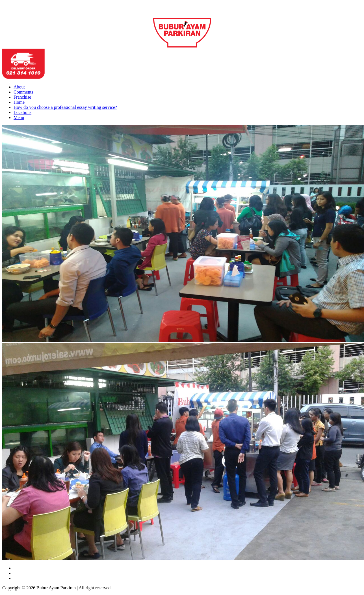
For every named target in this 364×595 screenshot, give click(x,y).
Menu (19, 117)
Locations (22, 112)
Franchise (22, 97)
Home (19, 102)
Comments (23, 92)
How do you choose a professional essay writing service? (65, 107)
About (19, 87)
